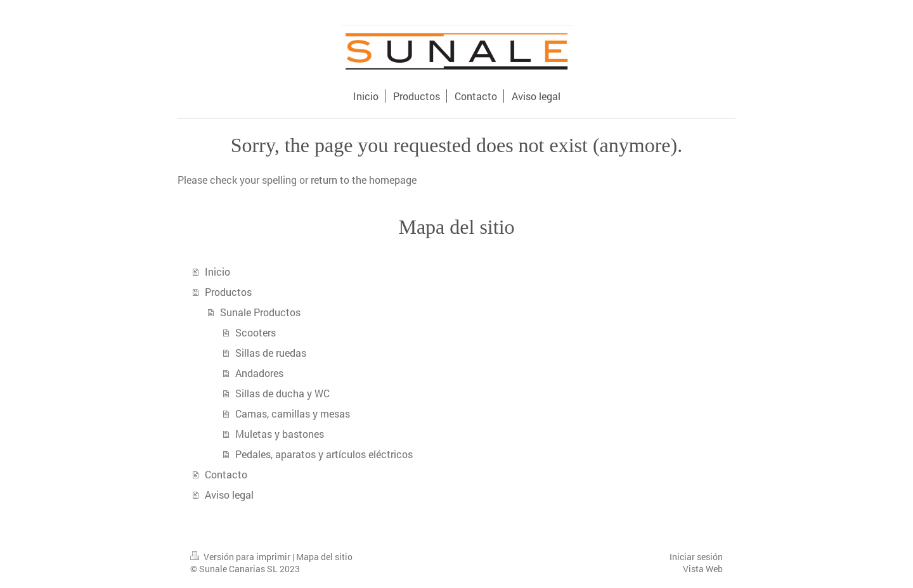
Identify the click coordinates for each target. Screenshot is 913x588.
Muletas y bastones (280, 434)
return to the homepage (364, 180)
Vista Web (703, 569)
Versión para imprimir (241, 557)
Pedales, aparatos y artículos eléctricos (324, 454)
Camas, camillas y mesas (293, 413)
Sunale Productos (260, 312)
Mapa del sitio (324, 557)
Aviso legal (229, 495)
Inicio (217, 272)
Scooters (256, 332)
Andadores (259, 373)
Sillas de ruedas (271, 353)
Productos (228, 292)
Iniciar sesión (696, 557)
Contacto (226, 474)
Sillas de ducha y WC (282, 393)
